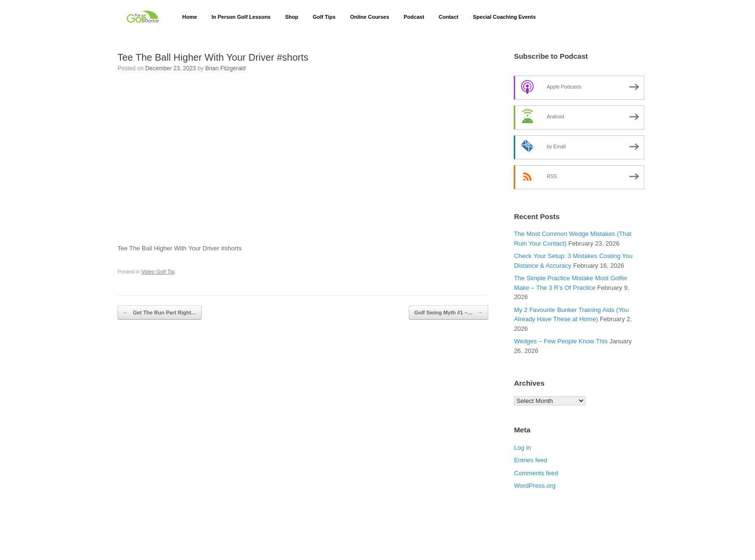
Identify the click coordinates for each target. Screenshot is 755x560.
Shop (292, 17)
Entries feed (530, 460)
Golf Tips (324, 17)
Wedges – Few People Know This (561, 341)
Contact (449, 17)
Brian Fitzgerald (225, 68)
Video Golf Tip (158, 272)
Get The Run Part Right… (160, 313)
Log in (522, 448)
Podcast (414, 17)
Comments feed (536, 473)
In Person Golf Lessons (241, 17)
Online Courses (370, 17)
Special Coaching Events (504, 17)
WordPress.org (534, 486)
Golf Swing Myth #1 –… (449, 313)
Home (190, 17)
